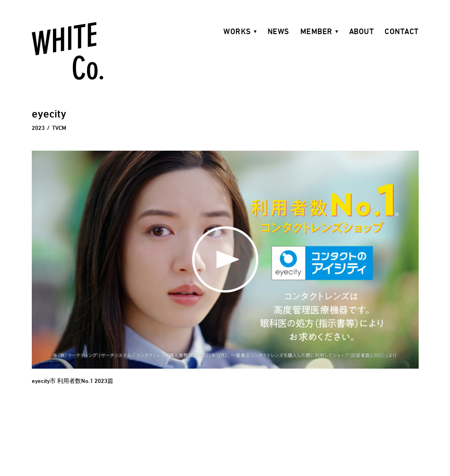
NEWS (278, 31)
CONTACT (402, 31)
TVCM (59, 128)
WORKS (237, 31)
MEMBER (316, 31)
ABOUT (362, 31)
